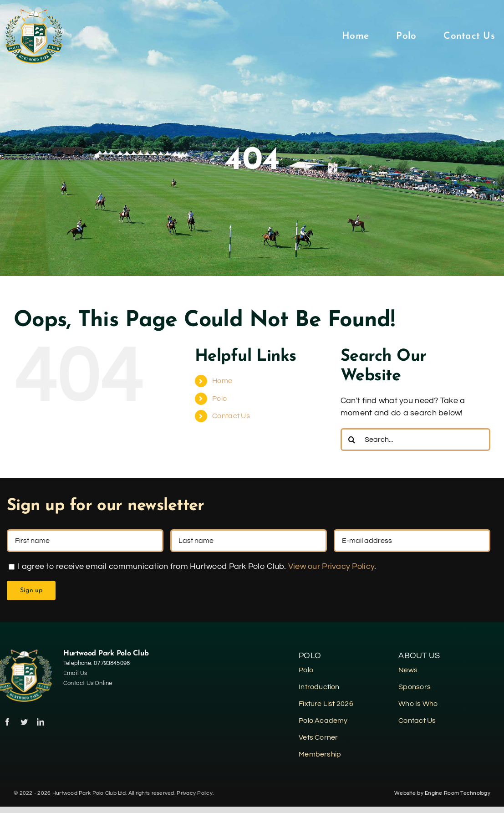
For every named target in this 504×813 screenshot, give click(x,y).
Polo (219, 399)
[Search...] (415, 440)
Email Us (75, 673)
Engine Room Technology (458, 793)
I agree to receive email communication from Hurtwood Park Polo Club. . (192, 566)
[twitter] (24, 722)
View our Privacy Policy (331, 566)
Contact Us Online (88, 683)
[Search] (352, 440)
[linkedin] (41, 722)
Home (222, 381)
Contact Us (231, 416)
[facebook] (7, 722)
